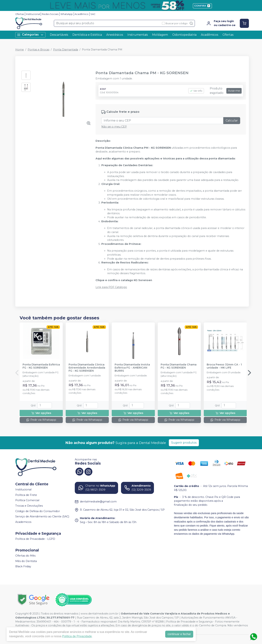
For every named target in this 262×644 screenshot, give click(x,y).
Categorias (30, 35)
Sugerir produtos (184, 443)
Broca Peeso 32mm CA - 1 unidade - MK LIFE (224, 366)
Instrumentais (138, 35)
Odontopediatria (184, 35)
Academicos (23, 522)
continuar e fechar (179, 634)
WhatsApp (67, 14)
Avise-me (234, 91)
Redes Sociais (50, 14)
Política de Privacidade (77, 636)
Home (20, 50)
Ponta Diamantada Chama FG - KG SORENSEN (179, 366)
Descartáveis (59, 35)
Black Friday (23, 567)
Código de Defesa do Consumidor (38, 511)
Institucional (33, 14)
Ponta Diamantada (66, 50)
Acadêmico (82, 14)
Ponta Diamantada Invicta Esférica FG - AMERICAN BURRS (132, 368)
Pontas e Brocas (38, 50)
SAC (93, 14)
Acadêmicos (210, 35)
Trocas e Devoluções (29, 506)
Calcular (232, 121)
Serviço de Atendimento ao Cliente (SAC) (42, 516)
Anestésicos (115, 35)
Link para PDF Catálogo (111, 287)
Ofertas (20, 14)
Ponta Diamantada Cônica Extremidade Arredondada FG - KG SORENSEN (87, 368)
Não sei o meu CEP (114, 127)
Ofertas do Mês (25, 556)
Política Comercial (27, 500)
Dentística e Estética (87, 35)
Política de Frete (26, 495)
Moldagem (160, 35)
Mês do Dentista (26, 561)
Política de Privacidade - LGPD (35, 539)
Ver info (196, 91)
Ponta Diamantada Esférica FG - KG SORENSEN (41, 366)
